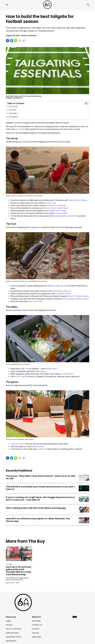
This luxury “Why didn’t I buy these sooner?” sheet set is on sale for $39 (41, 477)
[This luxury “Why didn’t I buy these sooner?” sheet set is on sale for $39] (84, 478)
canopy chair (51, 203)
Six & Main (20, 129)
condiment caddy (64, 294)
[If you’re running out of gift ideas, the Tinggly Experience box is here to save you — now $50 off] (84, 499)
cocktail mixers (68, 374)
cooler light (20, 376)
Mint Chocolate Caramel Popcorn (75, 299)
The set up (13, 106)
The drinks (13, 113)
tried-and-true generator (57, 205)
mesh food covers (35, 301)
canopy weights (61, 213)
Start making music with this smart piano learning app (36, 508)
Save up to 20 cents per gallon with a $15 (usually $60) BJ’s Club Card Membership (19, 571)
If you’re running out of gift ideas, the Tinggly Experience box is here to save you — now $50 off (40, 499)
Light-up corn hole (18, 444)
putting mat (43, 449)
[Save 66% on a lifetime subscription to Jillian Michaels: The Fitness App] (84, 520)
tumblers (43, 371)
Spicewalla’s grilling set (61, 291)
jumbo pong (39, 446)
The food (12, 110)
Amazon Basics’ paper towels (56, 208)
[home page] (47, 5)
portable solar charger (57, 211)
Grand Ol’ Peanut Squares (78, 296)
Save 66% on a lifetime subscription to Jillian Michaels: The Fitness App (38, 520)
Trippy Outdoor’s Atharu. (78, 200)
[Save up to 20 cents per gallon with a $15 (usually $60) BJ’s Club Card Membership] (19, 554)
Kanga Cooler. (52, 369)
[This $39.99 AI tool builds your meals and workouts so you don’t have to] (84, 488)
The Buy (9, 564)
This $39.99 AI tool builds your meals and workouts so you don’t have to (40, 488)
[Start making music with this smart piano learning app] (84, 510)
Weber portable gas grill (57, 286)
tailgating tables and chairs (65, 216)
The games (13, 117)
